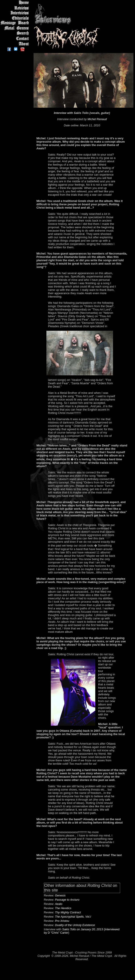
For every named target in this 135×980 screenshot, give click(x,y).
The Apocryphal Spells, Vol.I (73, 917)
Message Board (15, 23)
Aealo (59, 904)
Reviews (15, 8)
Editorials (15, 18)
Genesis (60, 895)
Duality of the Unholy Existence (75, 925)
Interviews (15, 13)
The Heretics (63, 908)
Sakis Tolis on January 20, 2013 (83, 929)
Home (15, 3)
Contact (15, 38)
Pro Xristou (62, 921)
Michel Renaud (97, 119)
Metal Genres (15, 28)
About (15, 44)
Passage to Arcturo (67, 900)
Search (15, 33)
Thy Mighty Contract (68, 912)
